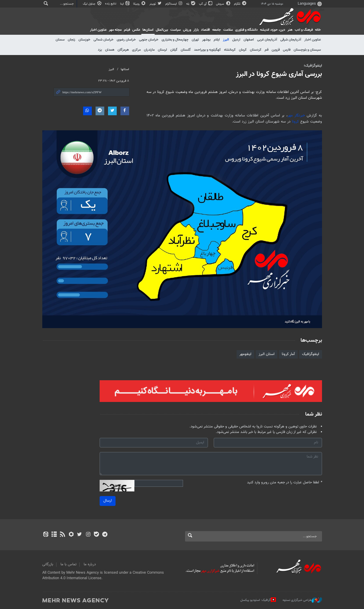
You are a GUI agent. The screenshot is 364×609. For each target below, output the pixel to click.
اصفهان (249, 40)
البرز (226, 40)
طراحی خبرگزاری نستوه (302, 600)
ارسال (108, 501)
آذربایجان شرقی (291, 40)
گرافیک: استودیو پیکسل (258, 600)
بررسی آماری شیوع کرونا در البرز (279, 74)
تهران (195, 40)
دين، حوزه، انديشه (273, 30)
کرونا (295, 122)
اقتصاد (205, 30)
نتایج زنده (111, 4)
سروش (223, 4)
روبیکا (140, 4)
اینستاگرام (174, 4)
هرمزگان (123, 50)
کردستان (256, 50)
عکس (136, 30)
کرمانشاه (230, 50)
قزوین (276, 50)
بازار (196, 30)
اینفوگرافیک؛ (313, 66)
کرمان (243, 50)
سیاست (175, 30)
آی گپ (206, 4)
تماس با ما (68, 564)
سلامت (228, 30)
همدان (110, 50)
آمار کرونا (288, 354)
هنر (290, 30)
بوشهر (206, 40)
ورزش (187, 30)
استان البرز (267, 354)
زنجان (72, 40)
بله (191, 4)
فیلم (127, 30)
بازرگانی (48, 564)
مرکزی (136, 50)
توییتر (156, 4)
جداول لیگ (93, 4)
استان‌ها (148, 30)
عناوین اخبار (313, 40)
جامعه (217, 30)
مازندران (149, 50)
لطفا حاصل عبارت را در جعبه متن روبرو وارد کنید (285, 483)
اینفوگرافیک (311, 354)
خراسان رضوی (126, 40)
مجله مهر (115, 30)
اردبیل (236, 40)
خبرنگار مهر (296, 116)
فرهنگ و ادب (304, 30)
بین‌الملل (162, 30)
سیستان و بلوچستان (307, 50)
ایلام (217, 40)
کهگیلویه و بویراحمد (207, 50)
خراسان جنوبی (149, 40)
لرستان (162, 50)
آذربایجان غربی (267, 40)
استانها (125, 69)
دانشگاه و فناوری (246, 30)
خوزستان (84, 40)
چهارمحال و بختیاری (175, 40)
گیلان (174, 50)
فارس (287, 50)
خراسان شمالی (104, 40)
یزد (100, 50)
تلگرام (240, 4)
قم (267, 50)
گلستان (186, 50)
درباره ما (90, 564)
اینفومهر (245, 354)
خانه (318, 30)
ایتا (125, 4)
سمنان (60, 40)
